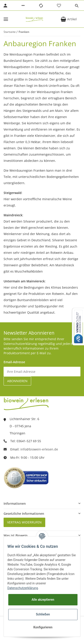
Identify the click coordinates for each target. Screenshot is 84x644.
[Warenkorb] (69, 19)
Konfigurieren (43, 627)
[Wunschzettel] (59, 6)
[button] (23, 6)
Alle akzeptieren (43, 600)
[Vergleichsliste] (41, 6)
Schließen (43, 614)
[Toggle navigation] (6, 19)
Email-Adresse (14, 362)
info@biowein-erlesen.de (39, 449)
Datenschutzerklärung (23, 588)
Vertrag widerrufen (24, 522)
